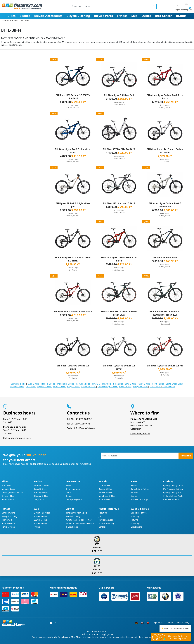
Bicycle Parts (103, 16)
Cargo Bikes (39, 499)
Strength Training (9, 516)
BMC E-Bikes (131, 384)
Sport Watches (8, 520)
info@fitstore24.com (84, 428)
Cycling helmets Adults (173, 496)
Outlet (146, 16)
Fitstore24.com (101, 631)
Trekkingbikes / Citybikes (13, 492)
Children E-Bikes (41, 496)
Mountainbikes (8, 489)
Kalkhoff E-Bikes (89, 387)
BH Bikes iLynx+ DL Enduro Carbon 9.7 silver (165, 151)
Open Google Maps (140, 433)
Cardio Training (8, 513)
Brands (181, 16)
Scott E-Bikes (158, 384)
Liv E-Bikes (31, 387)
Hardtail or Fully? (74, 516)
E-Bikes (25, 16)
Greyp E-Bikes (73, 387)
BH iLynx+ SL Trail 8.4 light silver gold (73, 205)
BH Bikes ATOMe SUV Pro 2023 (119, 149)
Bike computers (73, 489)
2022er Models (40, 523)
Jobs (101, 516)
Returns (134, 520)
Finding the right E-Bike (77, 513)
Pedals (134, 485)
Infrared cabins (8, 523)
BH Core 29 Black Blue (165, 257)
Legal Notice (158, 623)
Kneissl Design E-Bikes (108, 387)
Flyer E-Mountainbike (102, 384)
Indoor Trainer (8, 499)
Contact (102, 527)
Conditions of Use (139, 513)
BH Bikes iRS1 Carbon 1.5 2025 (119, 203)
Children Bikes (8, 496)
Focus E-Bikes (60, 387)
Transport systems (74, 499)
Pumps (69, 496)
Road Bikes (6, 485)
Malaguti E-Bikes (141, 387)
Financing (135, 523)
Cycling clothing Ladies (173, 485)
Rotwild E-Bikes (83, 384)
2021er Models (40, 520)
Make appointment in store (17, 438)
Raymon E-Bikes (17, 387)
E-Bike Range (72, 527)
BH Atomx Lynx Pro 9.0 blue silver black (73, 151)
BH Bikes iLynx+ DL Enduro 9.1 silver (119, 367)
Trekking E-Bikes (41, 492)
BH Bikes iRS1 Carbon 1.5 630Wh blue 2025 (73, 97)
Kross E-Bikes (125, 387)
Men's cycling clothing (173, 489)
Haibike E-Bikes (48, 384)
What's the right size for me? (79, 520)
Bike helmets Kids (171, 499)
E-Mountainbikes (41, 485)
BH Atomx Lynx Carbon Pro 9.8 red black (119, 259)
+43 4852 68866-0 (83, 419)
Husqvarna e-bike (18, 384)
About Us (103, 513)
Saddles (134, 492)
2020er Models (40, 516)
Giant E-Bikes (145, 384)
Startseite (5, 21)
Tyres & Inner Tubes (140, 489)
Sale (134, 16)
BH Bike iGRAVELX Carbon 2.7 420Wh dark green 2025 (165, 313)
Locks (69, 485)
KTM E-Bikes (155, 387)
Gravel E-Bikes (40, 489)
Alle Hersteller (169, 387)
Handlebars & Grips (140, 499)
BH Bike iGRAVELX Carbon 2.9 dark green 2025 (119, 313)
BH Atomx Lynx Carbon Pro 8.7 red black (165, 97)
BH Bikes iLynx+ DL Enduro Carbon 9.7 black (73, 259)
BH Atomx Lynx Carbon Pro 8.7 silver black (165, 205)
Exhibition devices (42, 513)
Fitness (122, 16)
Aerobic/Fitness (8, 527)
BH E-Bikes (118, 384)
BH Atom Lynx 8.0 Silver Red (119, 95)
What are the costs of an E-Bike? (80, 523)
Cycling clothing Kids (172, 492)
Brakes (134, 496)
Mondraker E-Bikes (66, 384)
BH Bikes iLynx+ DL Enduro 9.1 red (165, 366)
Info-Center (164, 16)
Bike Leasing (136, 527)
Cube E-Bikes (34, 384)
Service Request (106, 520)
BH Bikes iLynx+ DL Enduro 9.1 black (73, 367)
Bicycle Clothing (78, 16)
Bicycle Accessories (48, 16)
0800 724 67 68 (82, 424)
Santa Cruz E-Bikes (175, 384)
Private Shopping (106, 523)
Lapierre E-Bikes (44, 387)
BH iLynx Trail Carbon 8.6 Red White (73, 312)
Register (186, 456)
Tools (69, 492)
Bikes (12, 16)
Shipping (135, 516)
